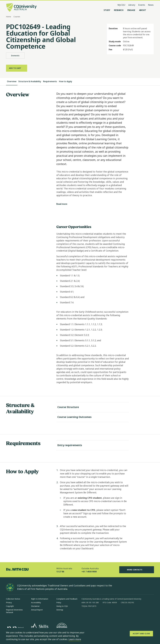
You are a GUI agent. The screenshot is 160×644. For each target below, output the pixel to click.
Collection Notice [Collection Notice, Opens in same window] (13, 599)
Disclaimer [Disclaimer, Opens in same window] (35, 606)
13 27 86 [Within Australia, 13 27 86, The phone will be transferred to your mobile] (60, 572)
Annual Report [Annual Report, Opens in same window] (37, 610)
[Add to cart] (17, 68)
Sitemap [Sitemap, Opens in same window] (60, 610)
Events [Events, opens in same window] (142, 5)
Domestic (15, 55)
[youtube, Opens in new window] (110, 614)
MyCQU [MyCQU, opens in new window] (121, 5)
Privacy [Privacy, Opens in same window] (9, 602)
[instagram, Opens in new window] (91, 614)
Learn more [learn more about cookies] (75, 639)
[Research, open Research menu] (119, 10)
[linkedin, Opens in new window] (97, 614)
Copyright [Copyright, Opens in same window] (10, 606)
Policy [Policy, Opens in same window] (59, 602)
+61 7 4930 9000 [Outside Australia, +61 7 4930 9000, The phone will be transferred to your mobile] (89, 572)
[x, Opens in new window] (104, 614)
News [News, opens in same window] (151, 5)
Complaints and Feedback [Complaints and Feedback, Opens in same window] (67, 599)
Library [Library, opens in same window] (132, 5)
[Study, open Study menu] (107, 10)
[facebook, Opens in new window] (84, 614)
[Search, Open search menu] (151, 10)
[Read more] (64, 204)
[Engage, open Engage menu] (131, 10)
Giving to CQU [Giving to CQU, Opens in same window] (62, 606)
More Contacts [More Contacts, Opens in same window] (137, 570)
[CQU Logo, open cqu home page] (21, 8)
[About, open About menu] (143, 10)
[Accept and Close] (141, 634)
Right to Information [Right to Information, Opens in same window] (40, 599)
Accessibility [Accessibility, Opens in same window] (36, 602)
